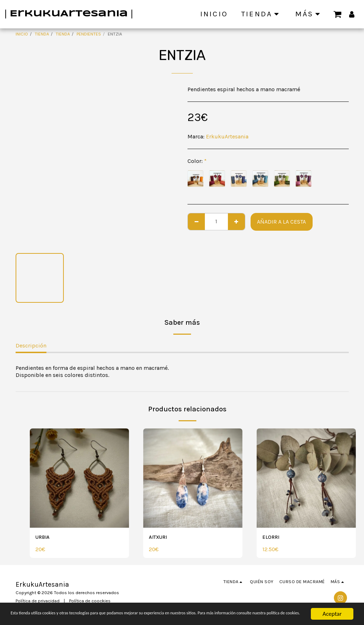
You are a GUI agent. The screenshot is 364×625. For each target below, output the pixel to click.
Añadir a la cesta (281, 222)
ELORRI (272, 538)
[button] (338, 14)
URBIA (44, 538)
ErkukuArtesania (227, 136)
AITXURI (159, 538)
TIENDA (42, 34)
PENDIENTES (89, 34)
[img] (79, 478)
